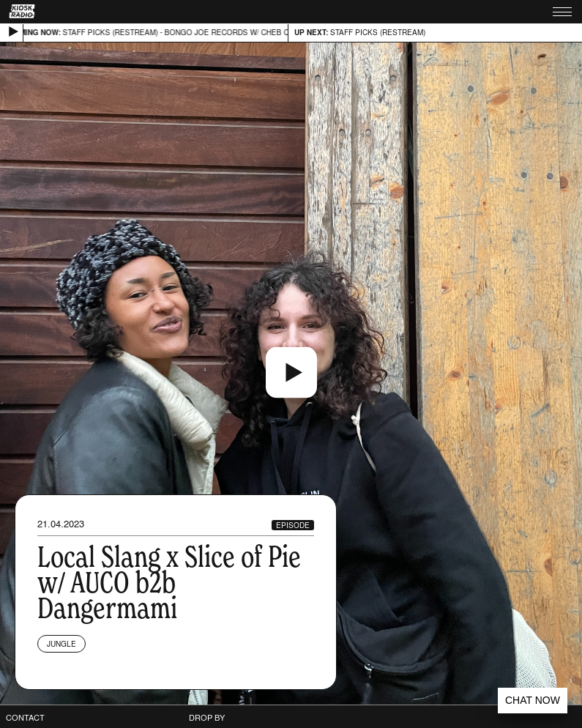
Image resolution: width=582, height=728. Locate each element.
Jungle (61, 644)
